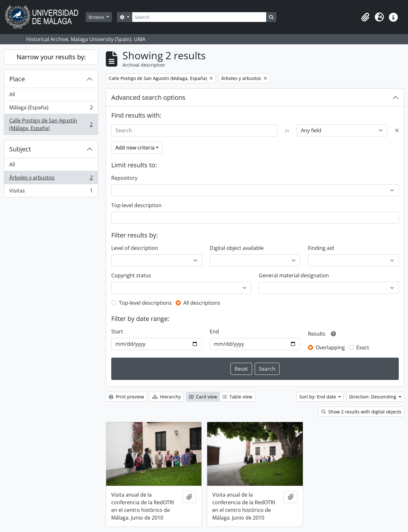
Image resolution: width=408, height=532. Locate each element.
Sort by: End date (318, 397)
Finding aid (321, 248)
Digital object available (237, 248)
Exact (363, 347)
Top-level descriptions (145, 303)
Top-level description (136, 205)
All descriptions (202, 303)
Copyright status (131, 275)
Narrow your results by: (51, 57)
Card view (203, 397)
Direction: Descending (373, 397)
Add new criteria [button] (135, 148)
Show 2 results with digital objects (361, 412)
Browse (97, 17)
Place (17, 79)
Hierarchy (167, 397)
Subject (20, 149)
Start (117, 332)
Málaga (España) (51, 109)
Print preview (126, 397)
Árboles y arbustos (51, 179)
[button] (365, 17)
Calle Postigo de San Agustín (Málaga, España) (51, 124)
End (214, 332)
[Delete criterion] (397, 130)
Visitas (51, 192)
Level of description (135, 248)
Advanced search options (148, 97)
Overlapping (330, 347)
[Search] (199, 17)
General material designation (294, 275)
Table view (237, 397)
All (12, 94)
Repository (124, 178)
